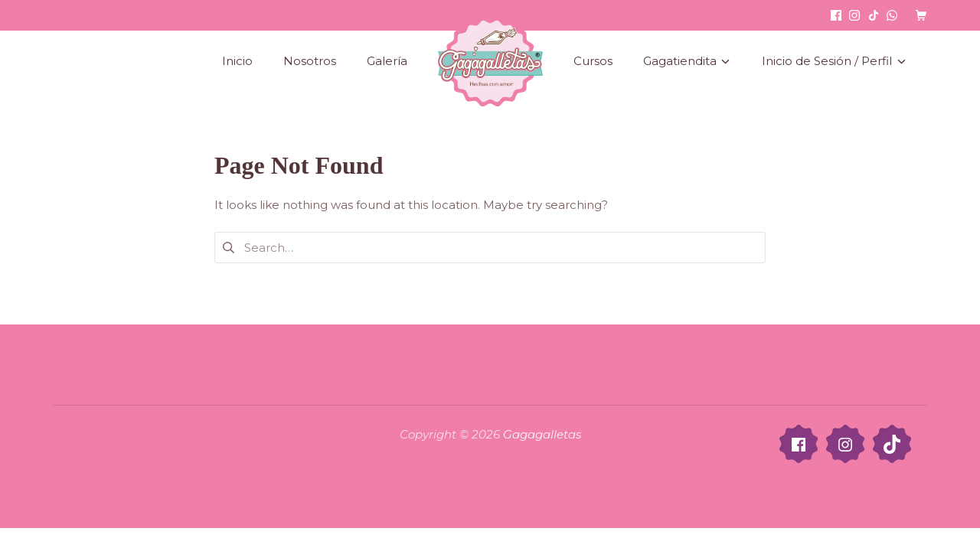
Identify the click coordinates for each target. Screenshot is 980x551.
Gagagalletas (542, 434)
